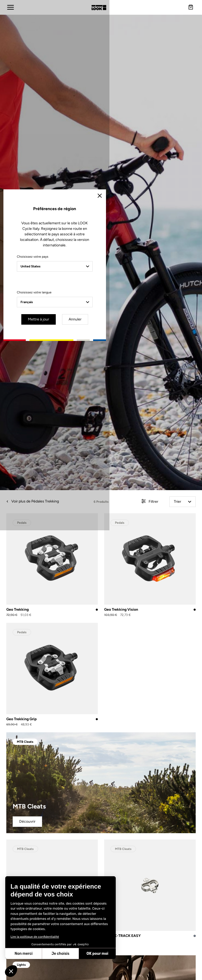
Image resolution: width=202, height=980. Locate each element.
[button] (11, 971)
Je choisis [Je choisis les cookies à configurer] (60, 954)
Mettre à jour (86, 537)
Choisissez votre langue (57, 511)
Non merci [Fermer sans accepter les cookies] (23, 954)
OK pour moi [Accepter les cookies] (97, 954)
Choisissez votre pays (56, 475)
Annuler (121, 537)
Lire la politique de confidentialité (35, 937)
